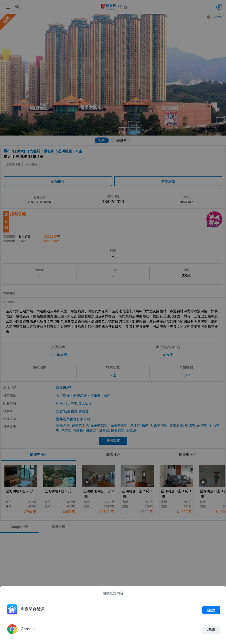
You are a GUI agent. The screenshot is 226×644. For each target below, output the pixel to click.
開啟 (211, 610)
